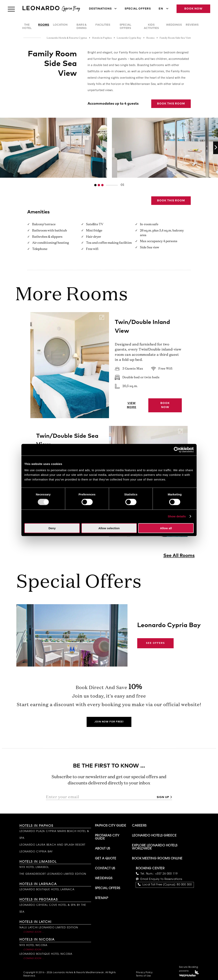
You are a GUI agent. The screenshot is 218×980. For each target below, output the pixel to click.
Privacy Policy (144, 973)
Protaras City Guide (107, 837)
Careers (139, 826)
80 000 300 (184, 885)
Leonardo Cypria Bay (36, 852)
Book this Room (171, 104)
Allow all (166, 528)
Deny (52, 528)
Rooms (44, 25)
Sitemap (102, 898)
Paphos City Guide (111, 826)
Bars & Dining (82, 27)
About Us (103, 849)
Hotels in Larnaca (38, 884)
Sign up (163, 797)
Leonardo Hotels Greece (154, 836)
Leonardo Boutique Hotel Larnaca (47, 890)
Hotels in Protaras (39, 900)
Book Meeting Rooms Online (157, 859)
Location (60, 25)
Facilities (103, 25)
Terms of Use (144, 976)
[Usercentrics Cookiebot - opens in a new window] (177, 450)
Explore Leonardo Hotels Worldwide (155, 847)
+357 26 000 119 (166, 874)
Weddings (174, 25)
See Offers (155, 643)
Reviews (192, 25)
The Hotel (27, 27)
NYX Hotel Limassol (34, 867)
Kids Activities (151, 27)
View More (132, 405)
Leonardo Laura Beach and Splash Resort (52, 845)
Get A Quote (106, 859)
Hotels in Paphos (36, 826)
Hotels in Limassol (38, 862)
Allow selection (109, 528)
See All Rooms (179, 556)
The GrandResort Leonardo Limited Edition (53, 874)
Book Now (193, 9)
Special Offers (138, 9)
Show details (177, 516)
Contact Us (105, 869)
